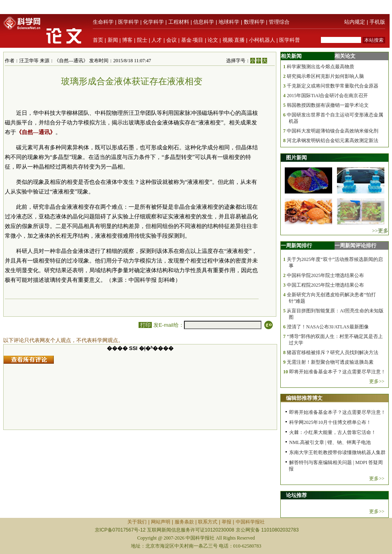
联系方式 (208, 522)
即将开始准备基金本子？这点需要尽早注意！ (337, 372)
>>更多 (380, 231)
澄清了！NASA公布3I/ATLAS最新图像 (328, 327)
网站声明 (161, 522)
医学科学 (129, 22)
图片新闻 (296, 158)
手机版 (377, 22)
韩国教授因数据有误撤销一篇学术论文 (328, 105)
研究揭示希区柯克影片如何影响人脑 (325, 76)
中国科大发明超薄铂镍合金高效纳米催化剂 (333, 131)
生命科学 (103, 22)
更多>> (377, 381)
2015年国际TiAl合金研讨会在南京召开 (327, 96)
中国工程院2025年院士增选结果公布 (325, 285)
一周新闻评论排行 (355, 245)
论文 (213, 40)
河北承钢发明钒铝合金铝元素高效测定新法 (333, 141)
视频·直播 (234, 40)
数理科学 (254, 22)
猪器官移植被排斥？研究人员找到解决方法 (333, 352)
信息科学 (204, 22)
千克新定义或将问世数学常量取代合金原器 (333, 86)
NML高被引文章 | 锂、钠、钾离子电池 (330, 442)
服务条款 (184, 522)
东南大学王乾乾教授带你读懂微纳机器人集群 (337, 452)
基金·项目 (192, 40)
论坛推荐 (296, 495)
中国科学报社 (250, 522)
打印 (145, 325)
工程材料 (179, 22)
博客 (127, 40)
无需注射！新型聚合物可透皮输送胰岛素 (330, 362)
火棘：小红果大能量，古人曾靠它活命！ (333, 432)
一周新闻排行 (296, 245)
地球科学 (229, 22)
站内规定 (355, 22)
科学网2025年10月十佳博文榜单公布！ (330, 422)
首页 (98, 40)
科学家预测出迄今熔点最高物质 (321, 67)
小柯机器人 (262, 40)
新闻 (113, 40)
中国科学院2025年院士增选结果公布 (325, 275)
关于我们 (137, 522)
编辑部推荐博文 (304, 398)
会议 (171, 40)
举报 (227, 522)
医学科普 (290, 40)
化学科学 (153, 22)
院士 (142, 40)
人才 (157, 40)
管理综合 (279, 22)
